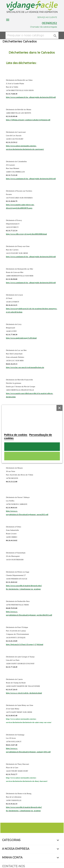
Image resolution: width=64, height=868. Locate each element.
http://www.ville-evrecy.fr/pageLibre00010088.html (26, 234)
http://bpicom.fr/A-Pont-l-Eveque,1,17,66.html (25, 644)
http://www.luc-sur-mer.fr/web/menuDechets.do (25, 367)
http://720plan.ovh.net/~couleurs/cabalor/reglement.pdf (28, 120)
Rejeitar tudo (32, 456)
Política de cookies (16, 435)
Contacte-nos (13, 866)
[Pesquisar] (32, 35)
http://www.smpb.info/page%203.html (21, 338)
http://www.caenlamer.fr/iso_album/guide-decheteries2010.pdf (31, 97)
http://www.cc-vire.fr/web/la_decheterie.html (24, 693)
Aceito (32, 447)
